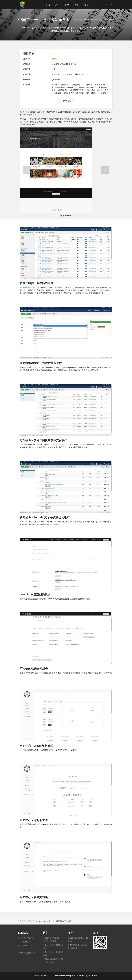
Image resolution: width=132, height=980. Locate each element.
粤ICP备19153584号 (89, 976)
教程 (86, 5)
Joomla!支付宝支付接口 (58, 444)
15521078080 (27, 946)
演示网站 (66, 101)
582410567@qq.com (26, 953)
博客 (77, 5)
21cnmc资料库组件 (28, 288)
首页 (48, 5)
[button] (27, 170)
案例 (57, 5)
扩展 (67, 5)
